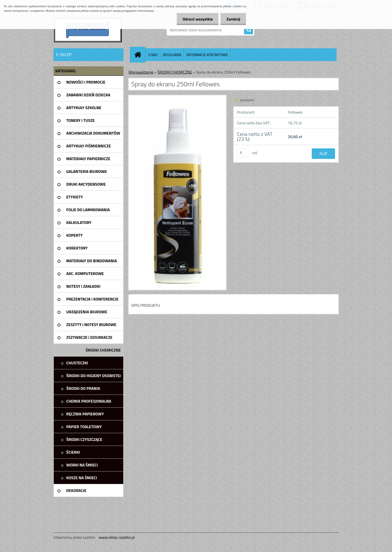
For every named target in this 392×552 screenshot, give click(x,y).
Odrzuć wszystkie (196, 19)
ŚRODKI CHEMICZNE (175, 72)
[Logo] (88, 30)
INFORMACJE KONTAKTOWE (207, 55)
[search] (248, 30)
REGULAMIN (172, 55)
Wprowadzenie (141, 72)
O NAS (153, 55)
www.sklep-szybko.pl (116, 537)
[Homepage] (140, 55)
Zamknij (233, 19)
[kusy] (243, 153)
